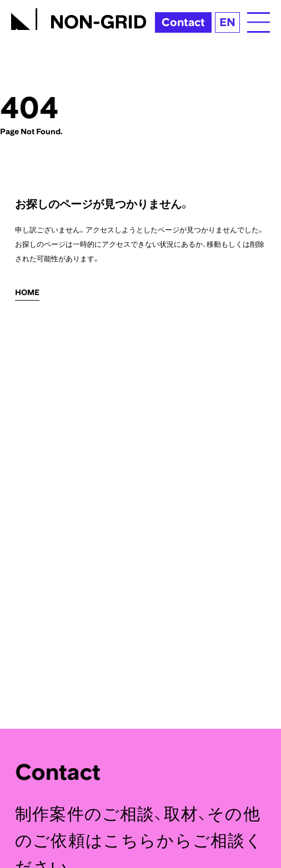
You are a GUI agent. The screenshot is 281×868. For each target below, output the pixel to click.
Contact (183, 22)
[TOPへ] (79, 17)
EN (227, 22)
